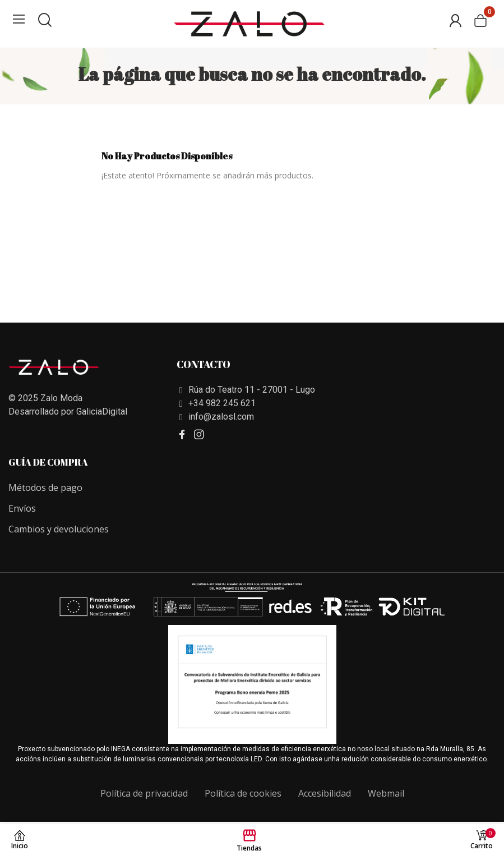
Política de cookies (243, 793)
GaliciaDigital (102, 412)
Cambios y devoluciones (59, 529)
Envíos (22, 508)
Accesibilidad (325, 793)
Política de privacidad (144, 793)
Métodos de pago (45, 488)
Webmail (386, 793)
